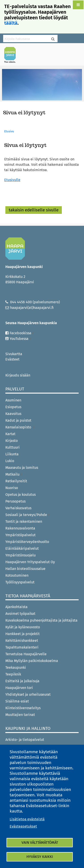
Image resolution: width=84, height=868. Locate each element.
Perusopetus (15, 501)
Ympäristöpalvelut (20, 535)
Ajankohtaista (16, 607)
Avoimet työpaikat (20, 614)
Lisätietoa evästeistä (27, 819)
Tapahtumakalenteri (22, 647)
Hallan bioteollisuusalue (25, 569)
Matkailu (14, 474)
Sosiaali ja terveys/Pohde (28, 515)
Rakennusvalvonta (20, 528)
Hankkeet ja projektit (23, 634)
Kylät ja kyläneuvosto (23, 627)
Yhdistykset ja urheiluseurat (28, 694)
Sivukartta (14, 354)
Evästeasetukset (23, 826)
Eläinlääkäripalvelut (22, 548)
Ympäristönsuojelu (20, 555)
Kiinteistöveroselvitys (23, 708)
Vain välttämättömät (40, 843)
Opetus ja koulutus (20, 495)
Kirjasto (12, 441)
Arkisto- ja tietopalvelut (25, 740)
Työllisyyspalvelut (20, 582)
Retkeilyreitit (16, 481)
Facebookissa (22, 333)
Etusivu (9, 131)
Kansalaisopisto (20, 427)
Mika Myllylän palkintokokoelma (32, 661)
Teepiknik (13, 674)
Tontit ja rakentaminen (24, 521)
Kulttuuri (13, 447)
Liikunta (12, 454)
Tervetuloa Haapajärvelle (26, 654)
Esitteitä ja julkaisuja (22, 681)
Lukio (10, 461)
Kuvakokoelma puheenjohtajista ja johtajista (41, 620)
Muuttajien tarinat (20, 715)
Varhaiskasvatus (18, 508)
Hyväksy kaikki (40, 857)
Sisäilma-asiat (17, 701)
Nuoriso (12, 488)
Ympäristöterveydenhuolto (27, 542)
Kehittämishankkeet (22, 641)
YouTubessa (21, 339)
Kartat (10, 434)
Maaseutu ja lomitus (22, 468)
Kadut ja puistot (18, 420)
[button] (78, 5)
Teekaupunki (16, 668)
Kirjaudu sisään (18, 375)
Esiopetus (13, 407)
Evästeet (12, 359)
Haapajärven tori (19, 688)
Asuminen (13, 400)
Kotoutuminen (17, 575)
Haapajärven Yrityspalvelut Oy (30, 562)
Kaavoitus (13, 414)
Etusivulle (12, 180)
